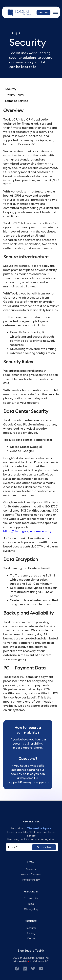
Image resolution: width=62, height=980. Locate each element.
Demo (31, 938)
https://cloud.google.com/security (27, 531)
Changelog (31, 909)
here (39, 748)
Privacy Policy (14, 95)
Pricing (31, 933)
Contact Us (31, 898)
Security (10, 89)
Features (31, 928)
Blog (31, 904)
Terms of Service (16, 101)
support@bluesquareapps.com (30, 782)
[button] (44, 847)
